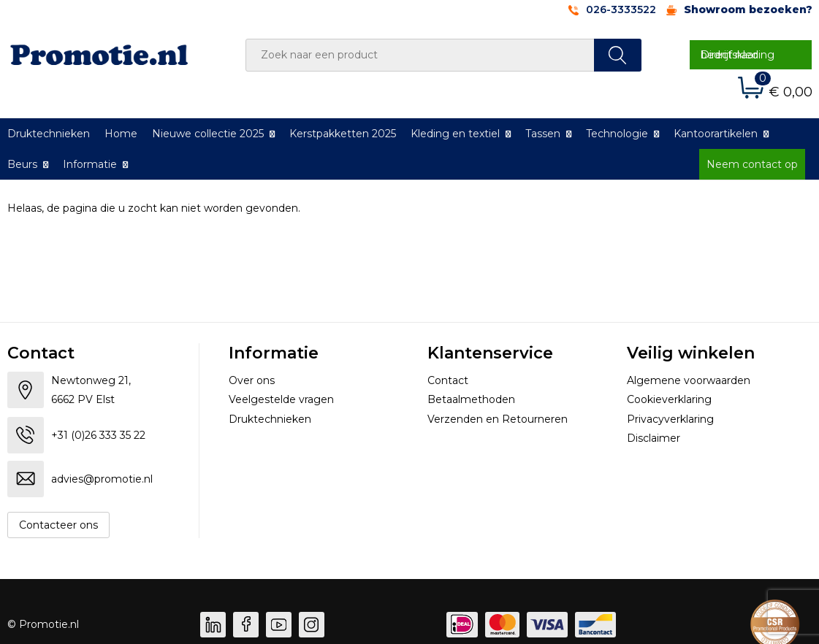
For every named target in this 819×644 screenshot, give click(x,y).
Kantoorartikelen (716, 134)
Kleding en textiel (455, 134)
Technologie (617, 134)
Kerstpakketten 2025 (343, 134)
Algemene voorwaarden (689, 380)
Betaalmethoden (471, 399)
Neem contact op (752, 164)
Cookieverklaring (669, 399)
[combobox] (420, 55)
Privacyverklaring (670, 419)
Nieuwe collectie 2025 (208, 134)
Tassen (543, 134)
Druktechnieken (270, 419)
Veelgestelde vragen (281, 399)
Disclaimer (654, 438)
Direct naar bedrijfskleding (738, 55)
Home (121, 134)
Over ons (252, 380)
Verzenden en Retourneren (498, 419)
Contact (448, 380)
